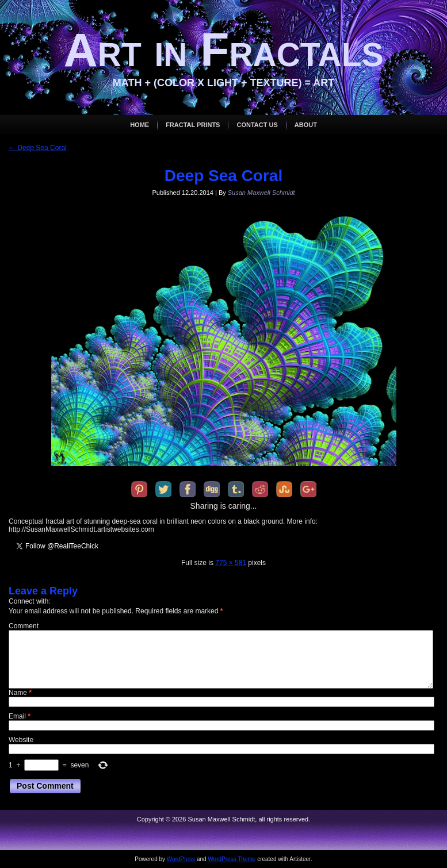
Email (20, 716)
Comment (24, 626)
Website (21, 740)
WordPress (181, 859)
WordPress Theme (232, 859)
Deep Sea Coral (38, 148)
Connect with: (30, 601)
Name (20, 693)
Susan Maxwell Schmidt (261, 193)
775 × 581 (231, 563)
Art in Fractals (224, 50)
